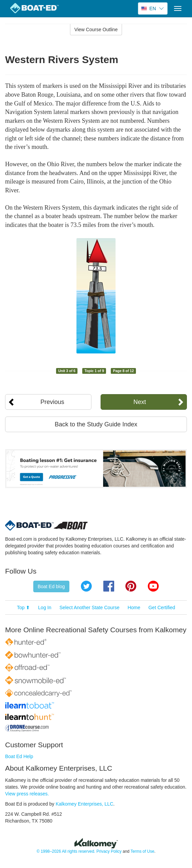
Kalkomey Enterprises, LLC (85, 804)
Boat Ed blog (51, 586)
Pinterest (131, 586)
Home (134, 607)
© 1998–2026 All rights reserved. (66, 851)
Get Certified (162, 607)
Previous (52, 402)
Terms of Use (142, 851)
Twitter (86, 586)
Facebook (109, 586)
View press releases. (27, 794)
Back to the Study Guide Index (96, 424)
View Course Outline (96, 30)
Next (139, 402)
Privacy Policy (109, 851)
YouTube (153, 586)
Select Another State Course (90, 607)
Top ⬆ (23, 607)
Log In (45, 607)
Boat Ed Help (19, 756)
